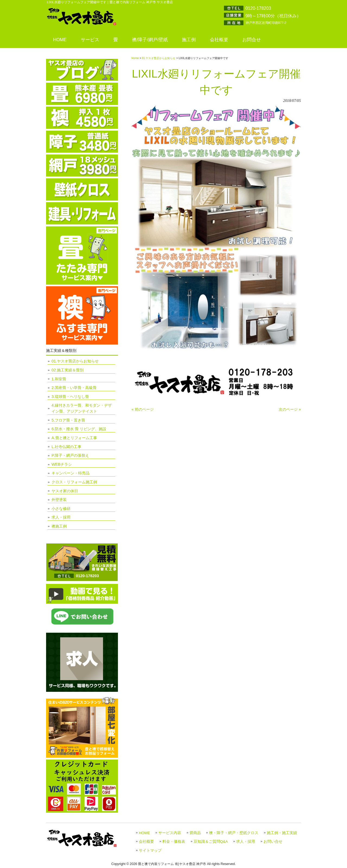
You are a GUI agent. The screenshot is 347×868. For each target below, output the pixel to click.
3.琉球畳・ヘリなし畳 (70, 397)
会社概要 (146, 842)
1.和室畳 (59, 379)
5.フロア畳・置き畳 (68, 420)
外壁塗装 (59, 500)
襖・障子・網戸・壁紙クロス (234, 833)
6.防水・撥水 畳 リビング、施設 (79, 429)
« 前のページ (143, 409)
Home (135, 58)
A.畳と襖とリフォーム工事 (74, 438)
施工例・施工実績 (282, 833)
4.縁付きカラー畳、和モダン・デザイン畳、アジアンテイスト (82, 408)
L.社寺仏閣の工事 (66, 447)
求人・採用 (61, 517)
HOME (144, 833)
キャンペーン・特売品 (70, 473)
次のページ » (290, 409)
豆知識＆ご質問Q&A (211, 842)
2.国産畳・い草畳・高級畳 (74, 388)
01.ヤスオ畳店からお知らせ (159, 58)
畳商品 (195, 833)
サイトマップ (150, 851)
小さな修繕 (61, 509)
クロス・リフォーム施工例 (74, 482)
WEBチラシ (62, 464)
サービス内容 (170, 833)
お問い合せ (273, 842)
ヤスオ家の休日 (65, 491)
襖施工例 (59, 526)
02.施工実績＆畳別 (68, 370)
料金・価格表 (174, 842)
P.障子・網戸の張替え (70, 455)
